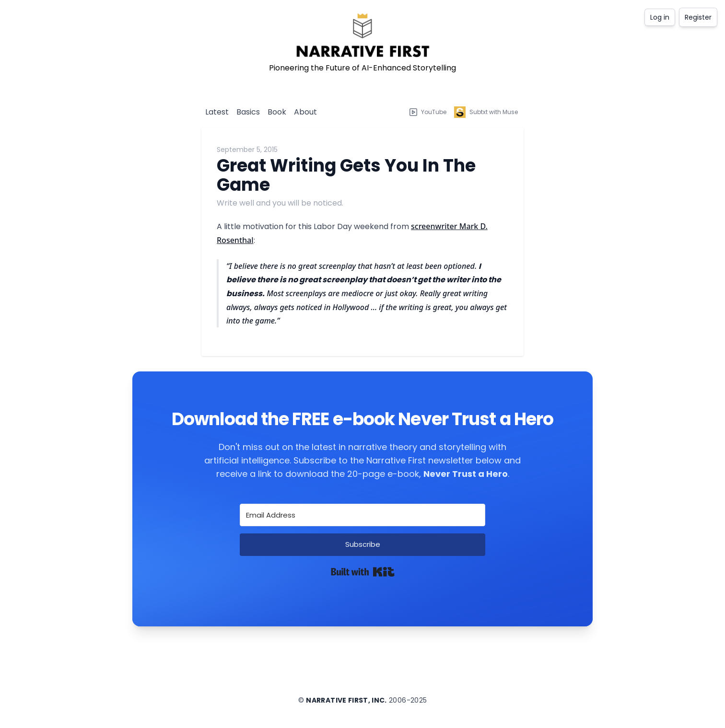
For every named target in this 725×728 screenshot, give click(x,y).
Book (277, 112)
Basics (248, 112)
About (305, 112)
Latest (217, 112)
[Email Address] (362, 515)
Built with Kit (363, 572)
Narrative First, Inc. (346, 700)
